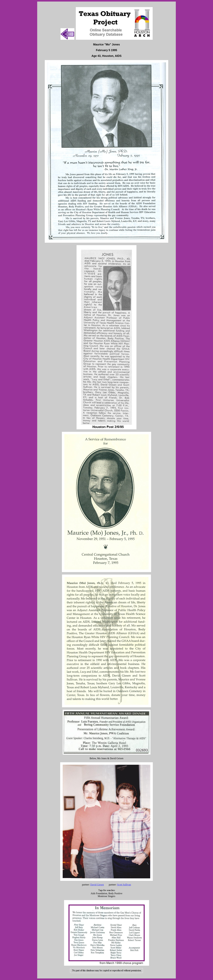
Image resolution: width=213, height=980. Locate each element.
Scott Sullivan (124, 885)
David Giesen (97, 885)
